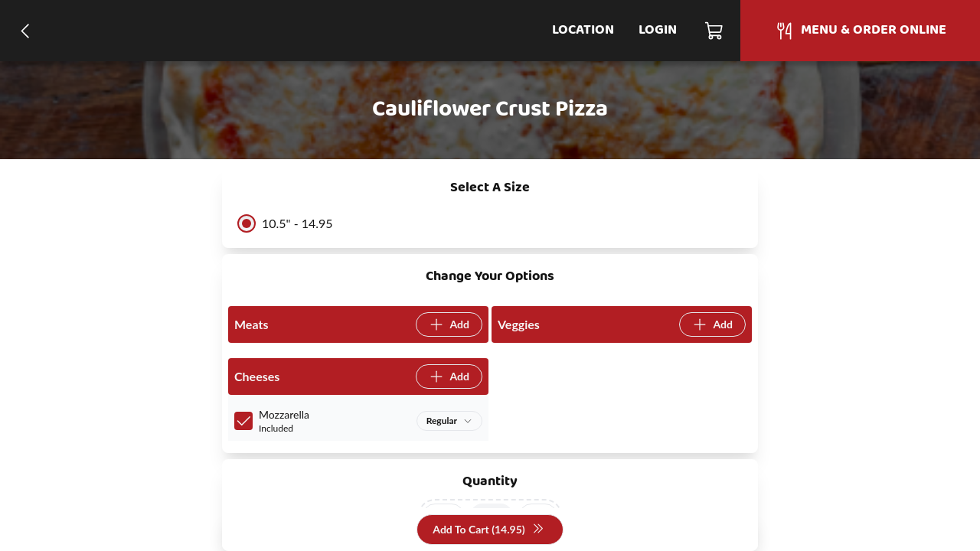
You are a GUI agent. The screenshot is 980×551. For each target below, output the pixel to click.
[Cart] (715, 31)
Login (658, 30)
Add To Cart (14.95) (488, 530)
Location (583, 30)
